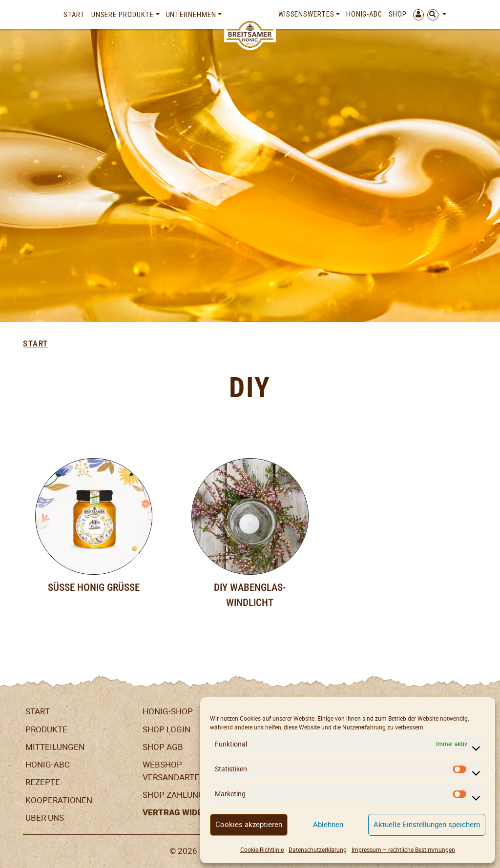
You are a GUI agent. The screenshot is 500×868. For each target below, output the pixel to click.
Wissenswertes (306, 14)
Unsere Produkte (123, 15)
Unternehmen (191, 15)
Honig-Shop (168, 711)
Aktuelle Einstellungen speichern (427, 824)
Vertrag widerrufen (188, 813)
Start (74, 15)
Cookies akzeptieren (249, 824)
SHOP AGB (163, 747)
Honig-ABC (364, 14)
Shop (398, 14)
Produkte (46, 729)
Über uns (45, 818)
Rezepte (43, 782)
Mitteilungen (55, 747)
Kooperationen (59, 800)
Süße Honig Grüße (94, 587)
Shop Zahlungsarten (189, 795)
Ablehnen (328, 824)
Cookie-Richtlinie (262, 850)
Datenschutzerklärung (318, 850)
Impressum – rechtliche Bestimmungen (403, 850)
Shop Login (167, 729)
